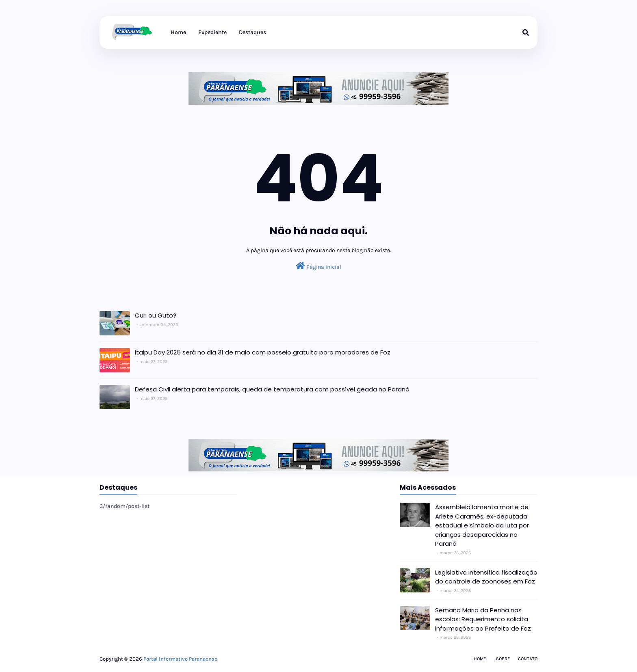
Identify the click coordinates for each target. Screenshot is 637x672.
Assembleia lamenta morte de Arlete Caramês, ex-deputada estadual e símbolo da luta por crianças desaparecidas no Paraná (482, 525)
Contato (528, 659)
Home (480, 659)
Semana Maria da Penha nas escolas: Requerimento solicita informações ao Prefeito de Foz (483, 619)
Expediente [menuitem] (212, 32)
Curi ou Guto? (156, 315)
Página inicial (318, 266)
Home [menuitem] (178, 32)
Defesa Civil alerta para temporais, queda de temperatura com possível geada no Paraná (272, 389)
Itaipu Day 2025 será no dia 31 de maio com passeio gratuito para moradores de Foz (263, 352)
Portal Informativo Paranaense (180, 659)
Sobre (503, 659)
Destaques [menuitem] (252, 32)
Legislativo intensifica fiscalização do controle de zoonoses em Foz (486, 577)
